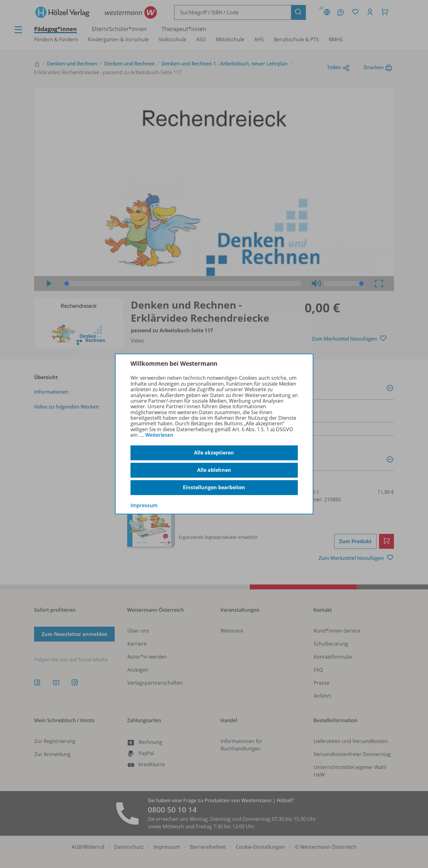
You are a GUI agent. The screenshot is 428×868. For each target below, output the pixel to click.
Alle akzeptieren (214, 453)
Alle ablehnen (214, 470)
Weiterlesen (159, 435)
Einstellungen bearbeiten (214, 487)
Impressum (144, 505)
